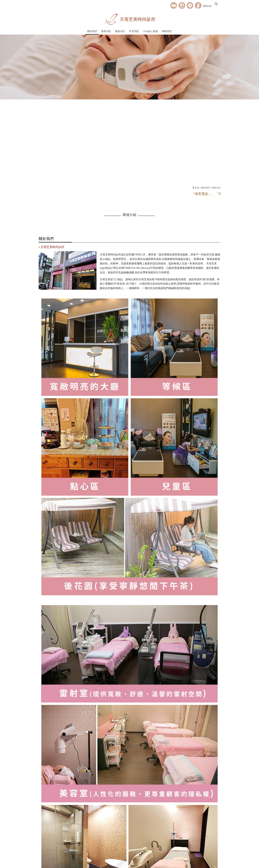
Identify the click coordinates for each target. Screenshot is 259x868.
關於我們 (205, 188)
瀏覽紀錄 (207, 6)
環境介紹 (216, 188)
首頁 (197, 188)
